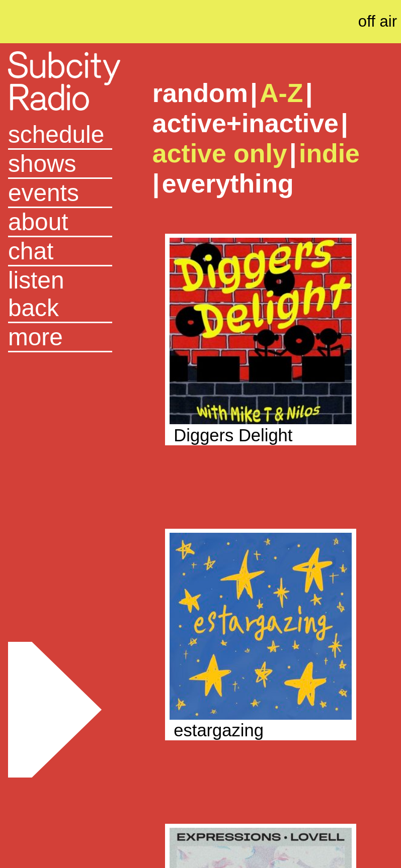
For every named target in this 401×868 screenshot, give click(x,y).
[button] (60, 338)
